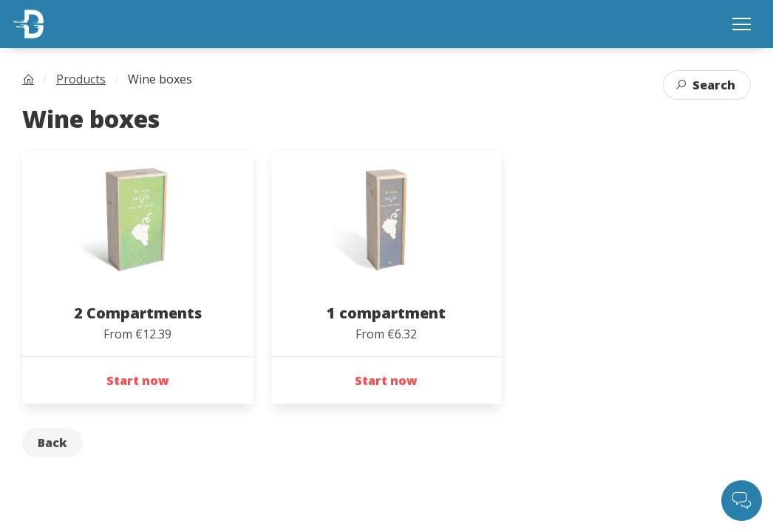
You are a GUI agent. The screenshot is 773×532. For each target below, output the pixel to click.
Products (81, 79)
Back (52, 443)
